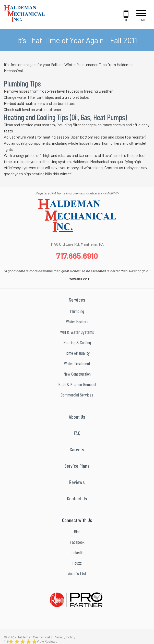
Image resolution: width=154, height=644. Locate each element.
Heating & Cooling (77, 342)
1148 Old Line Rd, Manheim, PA (77, 244)
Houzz (77, 563)
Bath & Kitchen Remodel (77, 384)
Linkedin (77, 552)
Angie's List (77, 573)
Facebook (77, 542)
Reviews (77, 482)
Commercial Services (77, 395)
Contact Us (77, 498)
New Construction (77, 374)
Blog (77, 531)
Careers (77, 449)
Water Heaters (77, 321)
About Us (77, 417)
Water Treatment (77, 363)
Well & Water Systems (77, 332)
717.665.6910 (77, 256)
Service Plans (77, 466)
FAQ (77, 433)
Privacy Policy (64, 637)
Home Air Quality (77, 353)
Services (77, 300)
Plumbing (77, 311)
